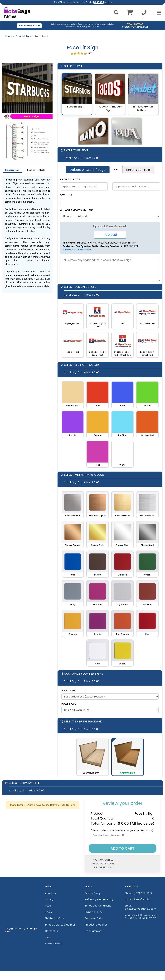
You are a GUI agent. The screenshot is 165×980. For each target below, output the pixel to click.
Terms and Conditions (98, 906)
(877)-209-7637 (143, 893)
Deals (48, 912)
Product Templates (96, 925)
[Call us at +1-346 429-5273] (144, 14)
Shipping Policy (94, 912)
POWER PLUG (69, 704)
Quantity (66, 195)
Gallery (49, 899)
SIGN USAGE (68, 690)
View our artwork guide (77, 250)
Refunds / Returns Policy (99, 899)
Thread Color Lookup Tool (60, 925)
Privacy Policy (93, 893)
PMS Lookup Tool (55, 918)
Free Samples (93, 931)
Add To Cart (122, 848)
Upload (110, 235)
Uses (48, 937)
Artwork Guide (53, 943)
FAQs (48, 906)
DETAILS (108, 2)
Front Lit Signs (24, 36)
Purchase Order (94, 918)
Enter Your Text (138, 170)
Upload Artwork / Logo (88, 170)
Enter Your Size (70, 179)
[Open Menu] (158, 13)
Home (8, 36)
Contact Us (52, 931)
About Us (50, 893)
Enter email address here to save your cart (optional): (122, 830)
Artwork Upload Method (77, 210)
